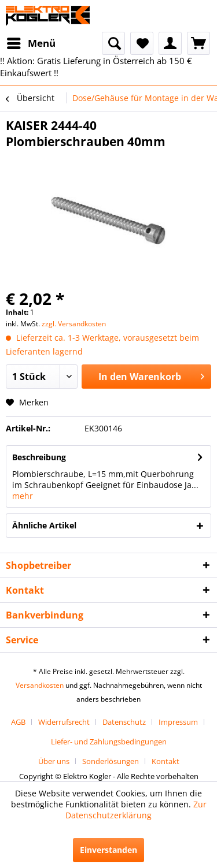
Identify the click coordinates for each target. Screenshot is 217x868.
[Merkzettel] (142, 43)
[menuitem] (31, 43)
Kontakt (165, 761)
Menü (31, 42)
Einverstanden (108, 850)
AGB (18, 722)
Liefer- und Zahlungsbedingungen (109, 742)
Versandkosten (40, 685)
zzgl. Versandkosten (74, 324)
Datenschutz (124, 722)
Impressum (178, 722)
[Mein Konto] (170, 43)
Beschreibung (39, 457)
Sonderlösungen (111, 761)
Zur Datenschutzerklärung (136, 810)
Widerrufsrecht (64, 722)
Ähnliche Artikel (44, 525)
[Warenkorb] (198, 43)
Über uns (54, 761)
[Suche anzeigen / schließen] (113, 43)
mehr (23, 496)
